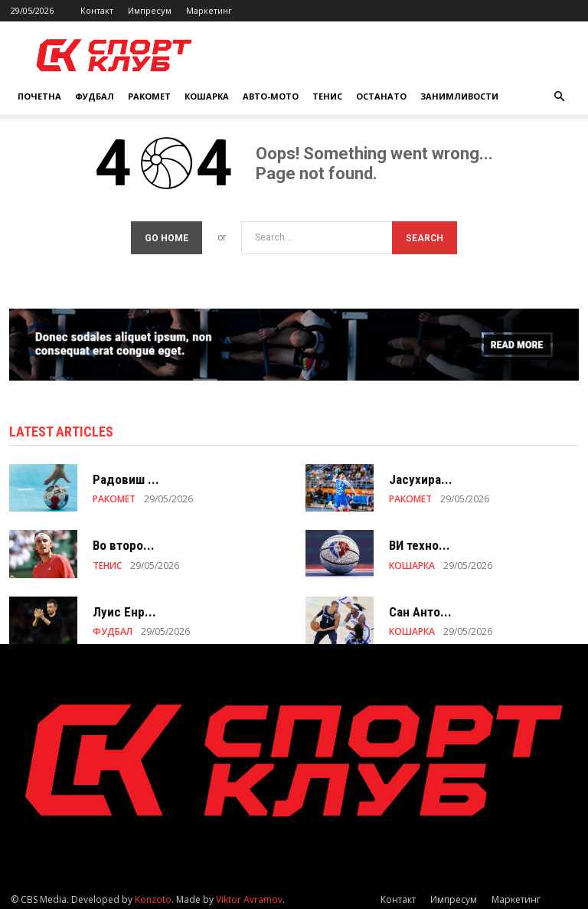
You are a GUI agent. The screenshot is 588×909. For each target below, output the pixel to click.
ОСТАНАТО (381, 96)
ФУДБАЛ (95, 96)
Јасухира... (421, 475)
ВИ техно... (420, 541)
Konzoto (153, 895)
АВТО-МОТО (271, 96)
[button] (559, 97)
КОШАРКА (207, 96)
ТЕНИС (327, 96)
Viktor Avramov (249, 895)
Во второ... (124, 541)
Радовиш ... (126, 475)
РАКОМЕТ (149, 96)
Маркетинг (209, 10)
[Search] (425, 233)
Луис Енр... (124, 607)
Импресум (150, 10)
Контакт (97, 10)
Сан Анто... (420, 607)
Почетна (39, 96)
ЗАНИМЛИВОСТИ (459, 96)
